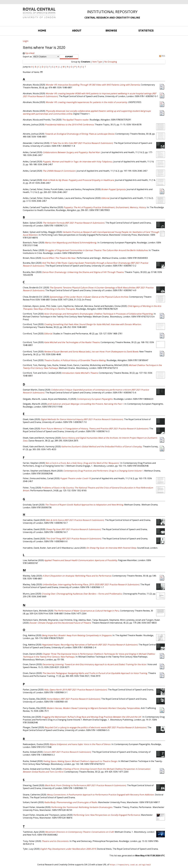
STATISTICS (146, 31)
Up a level (29, 53)
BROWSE (111, 31)
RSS (162, 56)
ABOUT (77, 31)
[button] (69, 57)
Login (26, 41)
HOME (42, 31)
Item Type (97, 62)
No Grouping (111, 62)
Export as (27, 57)
